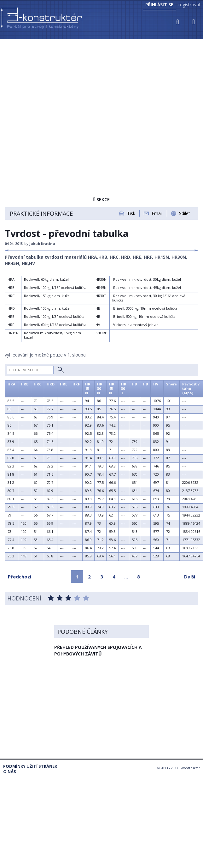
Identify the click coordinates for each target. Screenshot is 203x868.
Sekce (101, 199)
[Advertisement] (59, 102)
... (126, 577)
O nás (10, 772)
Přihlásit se (159, 5)
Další (190, 577)
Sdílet (185, 213)
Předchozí (20, 577)
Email (157, 213)
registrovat (189, 5)
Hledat (61, 370)
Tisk (131, 213)
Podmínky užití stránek (30, 766)
